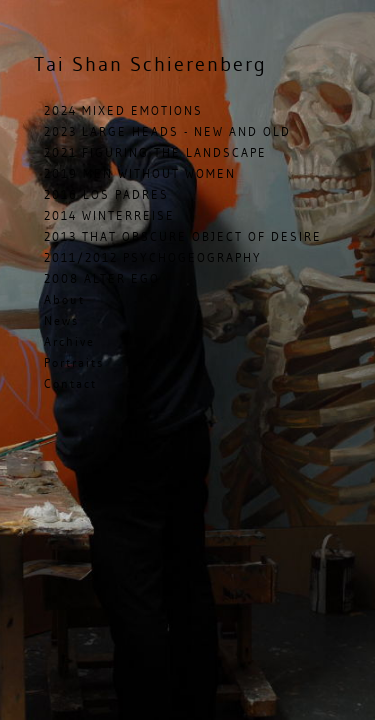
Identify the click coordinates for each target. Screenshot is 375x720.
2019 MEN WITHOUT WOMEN (140, 173)
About (64, 299)
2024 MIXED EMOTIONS (123, 110)
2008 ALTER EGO (102, 278)
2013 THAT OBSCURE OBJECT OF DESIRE (183, 236)
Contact (70, 383)
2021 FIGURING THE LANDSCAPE (155, 152)
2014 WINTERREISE (109, 215)
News (61, 320)
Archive (69, 341)
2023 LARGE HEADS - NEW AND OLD (167, 131)
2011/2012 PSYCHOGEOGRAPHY (153, 257)
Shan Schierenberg (150, 63)
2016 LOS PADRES (106, 194)
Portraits (74, 362)
